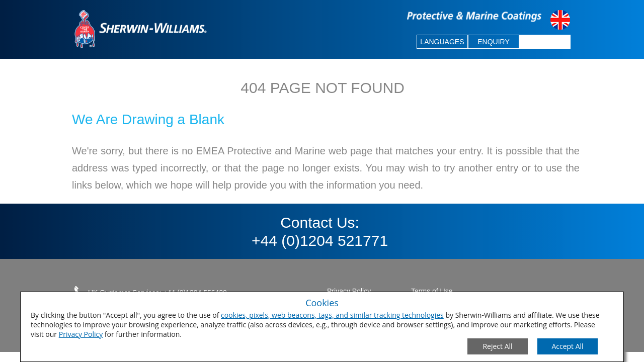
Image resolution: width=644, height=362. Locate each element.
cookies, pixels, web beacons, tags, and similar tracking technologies (332, 315)
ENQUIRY (494, 42)
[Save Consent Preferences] (568, 346)
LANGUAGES (442, 42)
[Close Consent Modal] (498, 346)
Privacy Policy (81, 334)
